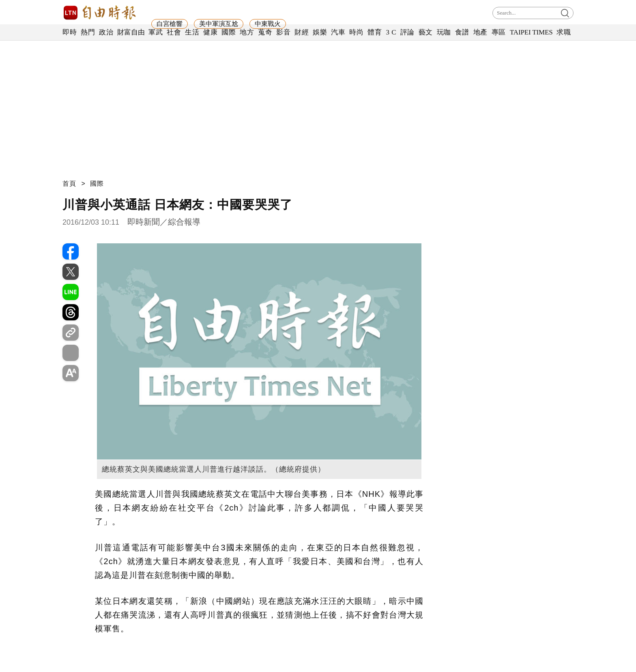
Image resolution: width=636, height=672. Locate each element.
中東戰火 (268, 24)
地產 (480, 32)
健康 (210, 32)
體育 (375, 32)
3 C (391, 32)
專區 (499, 32)
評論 (407, 32)
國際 (229, 32)
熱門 (88, 32)
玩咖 (444, 32)
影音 (283, 32)
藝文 (426, 32)
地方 (247, 32)
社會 (174, 32)
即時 (70, 32)
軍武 (156, 32)
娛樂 (320, 32)
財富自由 (131, 32)
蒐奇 (265, 32)
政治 (106, 32)
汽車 (338, 32)
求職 (564, 32)
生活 (192, 32)
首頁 (69, 184)
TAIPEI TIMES (531, 32)
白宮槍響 (170, 24)
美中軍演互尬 (219, 24)
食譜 (462, 32)
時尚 (356, 32)
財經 (302, 32)
